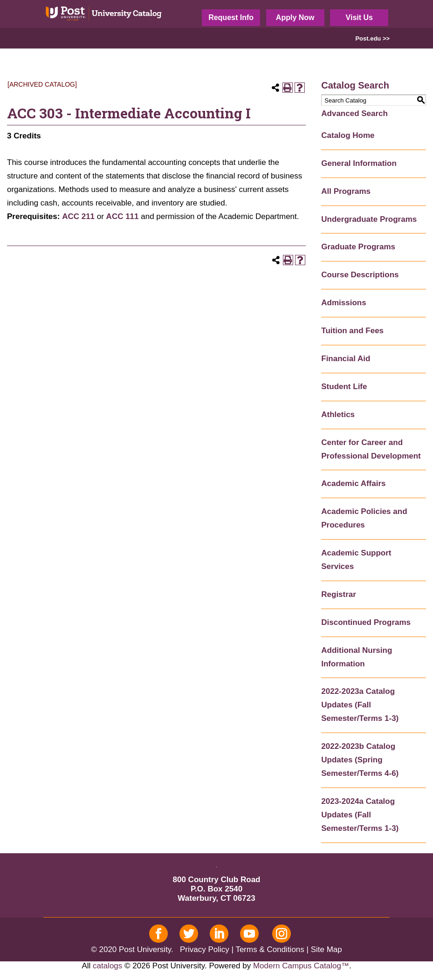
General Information (359, 163)
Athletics (338, 415)
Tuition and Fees (352, 331)
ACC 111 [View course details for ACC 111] (123, 216)
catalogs (107, 966)
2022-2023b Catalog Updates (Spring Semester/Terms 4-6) (360, 760)
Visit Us (359, 17)
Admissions (344, 303)
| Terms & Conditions (268, 949)
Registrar (339, 594)
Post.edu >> (372, 38)
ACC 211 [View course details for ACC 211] (78, 216)
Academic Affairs (353, 483)
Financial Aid (346, 359)
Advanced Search (354, 113)
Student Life (344, 387)
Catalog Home (348, 135)
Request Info (231, 17)
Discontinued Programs (366, 622)
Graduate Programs (358, 247)
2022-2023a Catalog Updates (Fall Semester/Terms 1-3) (360, 705)
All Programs (346, 191)
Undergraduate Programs (369, 219)
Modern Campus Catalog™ (301, 966)
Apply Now (295, 17)
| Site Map (324, 949)
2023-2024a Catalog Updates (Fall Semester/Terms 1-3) (360, 815)
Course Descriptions (360, 275)
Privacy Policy (205, 949)
